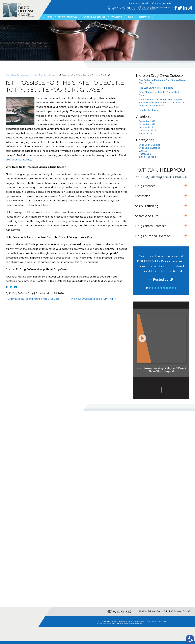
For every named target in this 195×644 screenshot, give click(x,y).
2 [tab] (150, 291)
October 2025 (146, 127)
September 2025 (147, 130)
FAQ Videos (122, 17)
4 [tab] (156, 291)
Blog (137, 17)
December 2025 (147, 121)
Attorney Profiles (69, 17)
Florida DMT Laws (148, 110)
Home (50, 17)
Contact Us (152, 17)
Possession (145, 154)
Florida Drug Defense (98, 17)
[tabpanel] (161, 273)
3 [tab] (153, 291)
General (143, 151)
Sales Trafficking (147, 157)
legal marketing (117, 626)
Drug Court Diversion (150, 145)
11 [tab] (176, 291)
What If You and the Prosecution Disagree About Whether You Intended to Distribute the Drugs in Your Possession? (162, 103)
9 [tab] (170, 291)
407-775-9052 (126, 8)
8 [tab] (167, 291)
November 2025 (147, 124)
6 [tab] (161, 291)
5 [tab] (158, 291)
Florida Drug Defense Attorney (19, 75)
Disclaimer (162, 625)
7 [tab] (164, 291)
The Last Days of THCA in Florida (156, 88)
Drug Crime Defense (48, 75)
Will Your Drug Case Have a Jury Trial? (95, 299)
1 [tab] (147, 291)
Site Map (151, 625)
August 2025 (145, 134)
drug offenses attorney (19, 160)
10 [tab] (173, 291)
